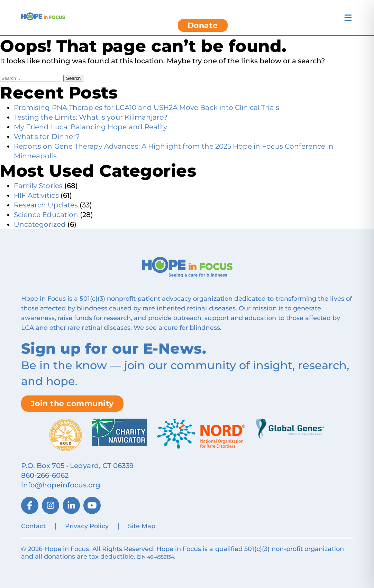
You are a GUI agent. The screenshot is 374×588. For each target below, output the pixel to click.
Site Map (142, 526)
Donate (203, 25)
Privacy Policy (87, 526)
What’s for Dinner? (47, 137)
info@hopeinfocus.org (61, 485)
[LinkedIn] (71, 505)
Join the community (72, 404)
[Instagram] (51, 505)
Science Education (46, 215)
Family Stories (38, 186)
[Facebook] (30, 505)
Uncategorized (40, 224)
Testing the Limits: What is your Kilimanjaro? (91, 117)
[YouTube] (92, 505)
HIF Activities (36, 195)
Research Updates (46, 205)
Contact (33, 526)
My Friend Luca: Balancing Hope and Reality (90, 127)
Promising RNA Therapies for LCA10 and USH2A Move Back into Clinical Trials (147, 108)
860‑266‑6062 (45, 475)
